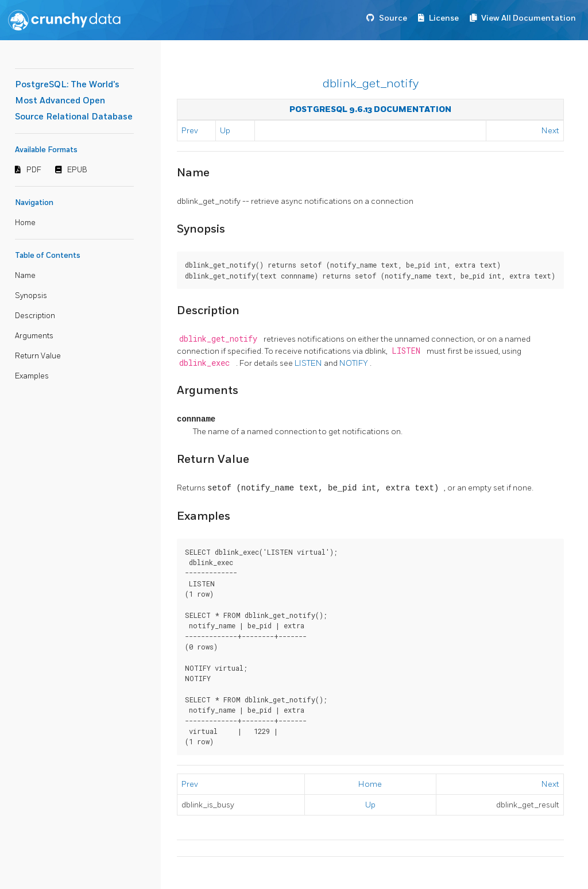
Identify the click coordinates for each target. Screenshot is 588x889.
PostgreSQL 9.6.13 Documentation (370, 109)
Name (25, 276)
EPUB (77, 170)
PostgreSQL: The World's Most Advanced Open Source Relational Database (74, 101)
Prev (190, 131)
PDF (34, 170)
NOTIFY (355, 363)
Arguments (34, 336)
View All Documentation (529, 18)
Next (550, 131)
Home (25, 223)
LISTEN (309, 363)
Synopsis (31, 296)
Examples (32, 376)
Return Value (38, 356)
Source (393, 18)
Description (35, 316)
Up (225, 131)
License (444, 18)
